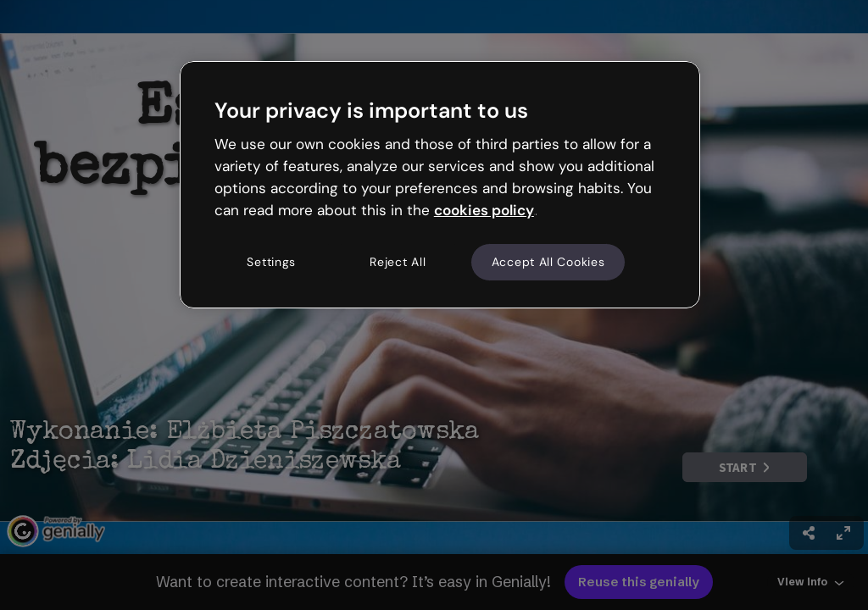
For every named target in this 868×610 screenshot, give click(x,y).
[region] (440, 185)
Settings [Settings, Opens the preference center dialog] (271, 262)
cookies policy (484, 210)
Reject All (398, 262)
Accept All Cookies (548, 262)
